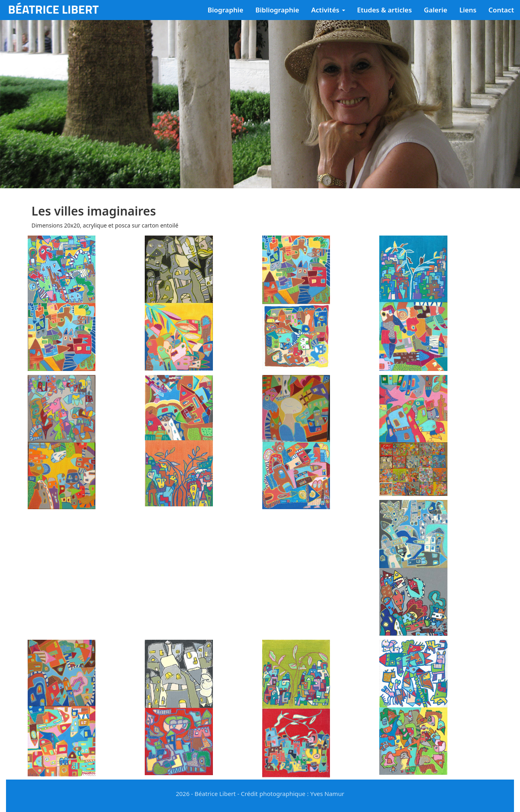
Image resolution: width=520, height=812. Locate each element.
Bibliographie (277, 10)
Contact (501, 10)
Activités (328, 10)
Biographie (226, 10)
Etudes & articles (385, 10)
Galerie (435, 10)
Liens (468, 10)
